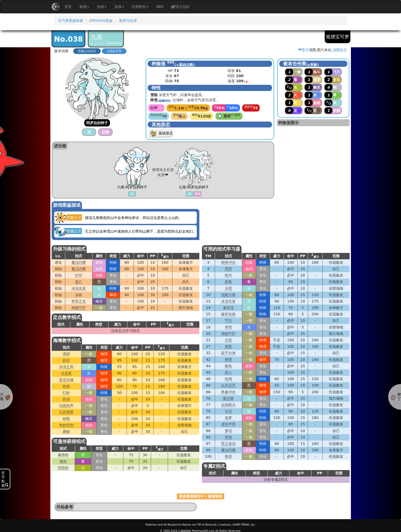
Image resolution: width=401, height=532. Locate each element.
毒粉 (63, 461)
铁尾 (66, 386)
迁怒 (228, 340)
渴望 (66, 354)
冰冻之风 (66, 367)
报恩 (228, 346)
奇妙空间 (66, 425)
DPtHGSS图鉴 (101, 21)
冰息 (228, 411)
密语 (228, 456)
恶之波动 (228, 444)
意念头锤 (66, 380)
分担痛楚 (66, 412)
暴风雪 (228, 308)
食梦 (228, 418)
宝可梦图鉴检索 (71, 21)
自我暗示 (228, 405)
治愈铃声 (66, 406)
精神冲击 (228, 262)
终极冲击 (228, 392)
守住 (228, 320)
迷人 (228, 372)
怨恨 (66, 419)
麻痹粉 (63, 455)
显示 (303, 50)
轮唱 (228, 379)
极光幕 (228, 398)
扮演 (66, 399)
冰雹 (228, 288)
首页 (68, 7)
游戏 (119, 7)
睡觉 (228, 366)
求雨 (228, 327)
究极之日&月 (87, 51)
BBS (160, 7)
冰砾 (79, 295)
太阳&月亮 (114, 51)
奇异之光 (79, 301)
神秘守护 (79, 308)
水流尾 (66, 373)
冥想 (228, 269)
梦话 (228, 431)
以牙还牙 (228, 385)
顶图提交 (340, 50)
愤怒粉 (63, 468)
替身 (228, 437)
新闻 (84, 7)
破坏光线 (228, 314)
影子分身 (228, 353)
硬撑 (228, 360)
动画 (102, 7)
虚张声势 (228, 424)
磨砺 (66, 432)
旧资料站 (140, 7)
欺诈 (66, 360)
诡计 (79, 282)
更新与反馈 (128, 21)
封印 (79, 275)
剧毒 (228, 282)
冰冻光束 (79, 288)
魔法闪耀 (79, 262)
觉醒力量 (228, 295)
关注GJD (180, 7)
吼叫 (228, 275)
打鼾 (66, 393)
